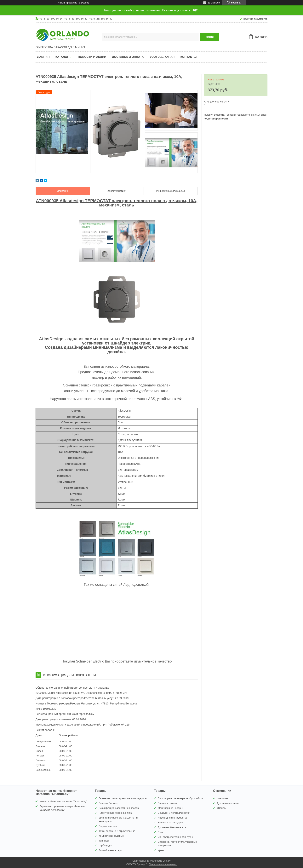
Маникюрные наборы (170, 808)
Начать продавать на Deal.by (73, 3)
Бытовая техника (168, 803)
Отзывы (222, 808)
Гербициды (105, 845)
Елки (160, 832)
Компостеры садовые (111, 836)
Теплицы (104, 841)
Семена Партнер (108, 803)
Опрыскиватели (108, 826)
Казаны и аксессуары (170, 822)
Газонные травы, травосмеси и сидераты (123, 798)
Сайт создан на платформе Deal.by (152, 861)
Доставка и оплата (128, 57)
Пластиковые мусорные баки (115, 813)
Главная (43, 57)
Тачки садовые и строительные (117, 831)
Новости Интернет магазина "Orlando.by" (63, 801)
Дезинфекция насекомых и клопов (119, 808)
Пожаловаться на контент (163, 864)
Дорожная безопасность (172, 827)
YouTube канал (162, 57)
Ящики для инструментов (172, 818)
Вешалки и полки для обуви (174, 813)
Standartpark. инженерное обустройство (181, 798)
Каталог (62, 57)
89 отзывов (214, 3)
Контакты (188, 57)
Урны (161, 850)
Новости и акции (92, 57)
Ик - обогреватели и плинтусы (175, 837)
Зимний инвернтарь (110, 850)
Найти (210, 37)
